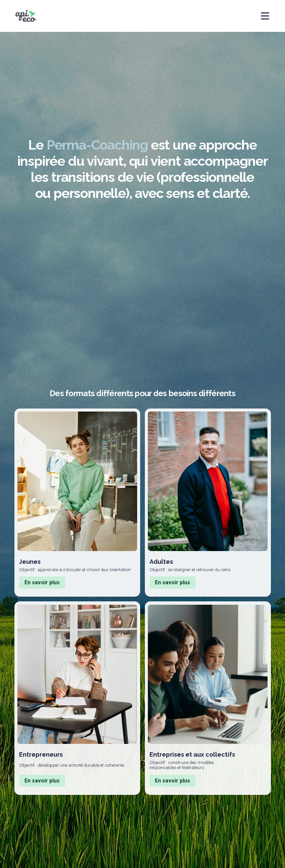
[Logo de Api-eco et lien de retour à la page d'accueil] (26, 16)
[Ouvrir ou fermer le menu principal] (261, 16)
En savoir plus (42, 582)
